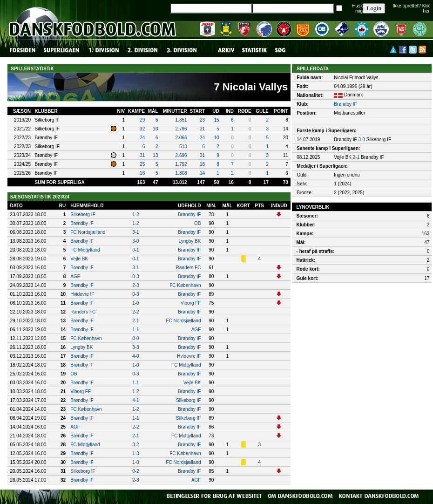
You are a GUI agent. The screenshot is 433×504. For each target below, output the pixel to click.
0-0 (135, 338)
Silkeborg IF (83, 215)
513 (183, 146)
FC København (185, 285)
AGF (75, 276)
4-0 (135, 356)
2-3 (135, 285)
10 (155, 129)
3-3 (135, 347)
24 (142, 138)
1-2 (135, 215)
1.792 (181, 164)
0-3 (135, 276)
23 (202, 120)
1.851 (181, 120)
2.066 (181, 138)
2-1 (135, 321)
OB (197, 223)
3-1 (135, 232)
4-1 (135, 400)
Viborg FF (191, 303)
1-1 (135, 330)
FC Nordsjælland (88, 232)
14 (202, 173)
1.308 (181, 173)
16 (142, 173)
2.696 (181, 155)
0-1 (135, 250)
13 (155, 155)
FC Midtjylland (85, 250)
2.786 (181, 129)
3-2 (135, 445)
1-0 (135, 303)
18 (202, 164)
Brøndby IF (189, 215)
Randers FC (189, 268)
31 (202, 129)
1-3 (135, 453)
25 (142, 164)
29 (142, 120)
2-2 (135, 312)
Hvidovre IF (82, 294)
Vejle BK (79, 259)
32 (142, 129)
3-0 (135, 241)
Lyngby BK (189, 241)
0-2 (135, 471)
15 (217, 120)
